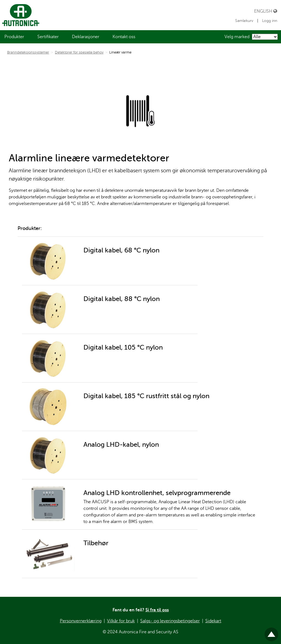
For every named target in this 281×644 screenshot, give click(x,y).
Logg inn (270, 21)
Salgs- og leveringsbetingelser (170, 621)
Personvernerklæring (81, 621)
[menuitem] (14, 37)
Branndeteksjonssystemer (28, 52)
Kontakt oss (124, 37)
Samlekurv (245, 21)
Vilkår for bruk (121, 621)
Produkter (14, 37)
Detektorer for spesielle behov (79, 52)
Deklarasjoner (86, 37)
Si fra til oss (157, 610)
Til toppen (271, 632)
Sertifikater (48, 37)
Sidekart (213, 621)
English (266, 11)
